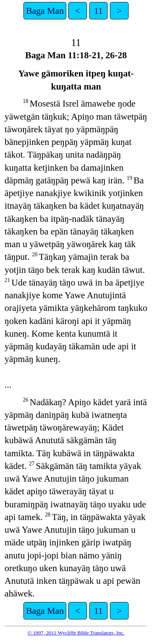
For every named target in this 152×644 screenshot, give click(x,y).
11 (98, 11)
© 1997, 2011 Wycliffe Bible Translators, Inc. (76, 633)
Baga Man (45, 11)
